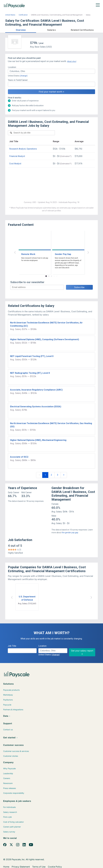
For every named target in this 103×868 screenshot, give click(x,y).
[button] (21, 30)
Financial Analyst (17, 156)
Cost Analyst (15, 164)
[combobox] (51, 71)
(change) (24, 76)
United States (10, 15)
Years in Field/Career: (18, 80)
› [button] (88, 252)
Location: (12, 67)
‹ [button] (15, 252)
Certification (23, 15)
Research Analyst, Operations (23, 149)
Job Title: (12, 646)
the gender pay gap (70, 533)
